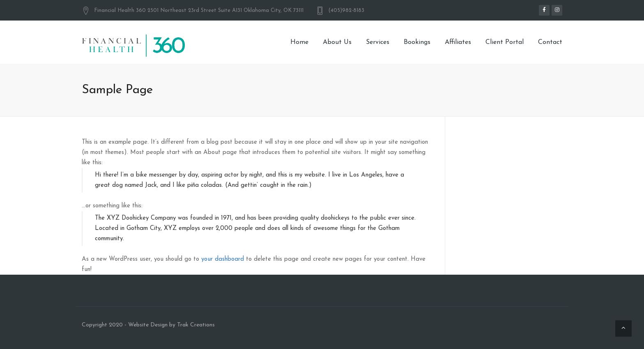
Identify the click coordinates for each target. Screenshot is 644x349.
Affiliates (458, 42)
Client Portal (505, 42)
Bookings (417, 42)
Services (378, 42)
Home (299, 42)
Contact (550, 42)
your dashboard (223, 259)
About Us (337, 42)
